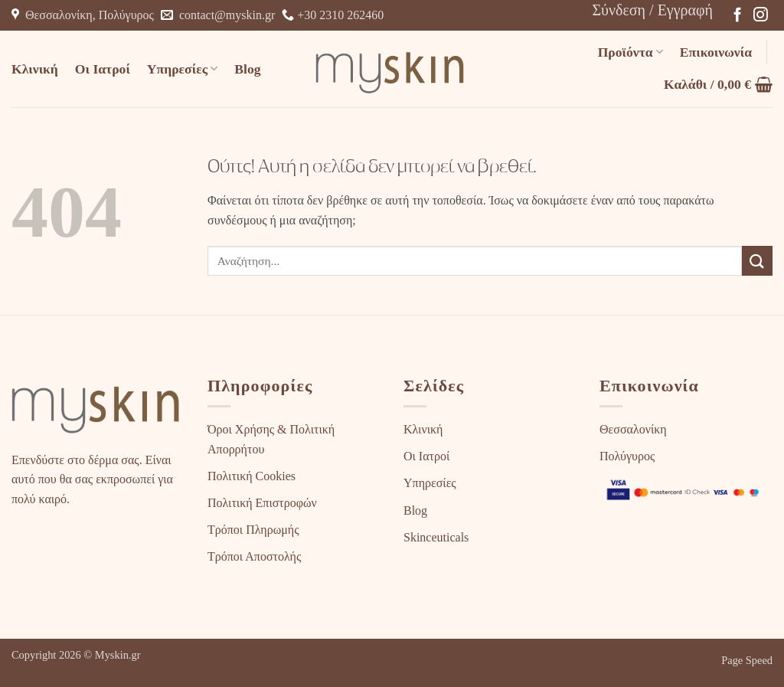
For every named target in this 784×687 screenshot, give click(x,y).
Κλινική (35, 69)
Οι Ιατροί (103, 69)
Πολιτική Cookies (252, 476)
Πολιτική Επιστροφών (262, 503)
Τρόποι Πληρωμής (253, 530)
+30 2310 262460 (333, 15)
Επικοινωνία (716, 52)
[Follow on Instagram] (761, 16)
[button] (652, 10)
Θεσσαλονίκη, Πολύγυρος (83, 15)
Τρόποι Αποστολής (254, 556)
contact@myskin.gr (218, 15)
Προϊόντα (630, 52)
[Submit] (757, 261)
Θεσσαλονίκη (633, 429)
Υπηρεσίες (182, 69)
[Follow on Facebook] (738, 16)
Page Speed (747, 660)
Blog (247, 69)
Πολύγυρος (627, 456)
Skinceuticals (436, 537)
